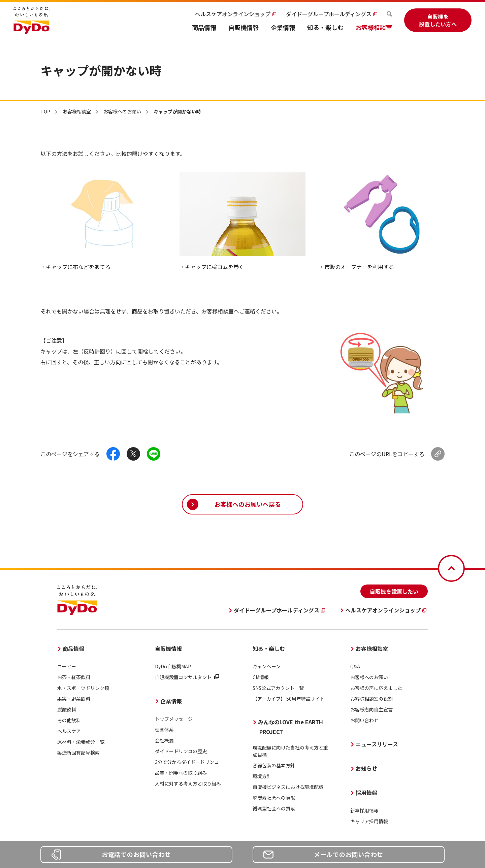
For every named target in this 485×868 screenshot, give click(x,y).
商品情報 (204, 27)
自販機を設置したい (394, 591)
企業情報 (283, 27)
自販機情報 (244, 27)
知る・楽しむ (325, 27)
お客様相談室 (374, 27)
